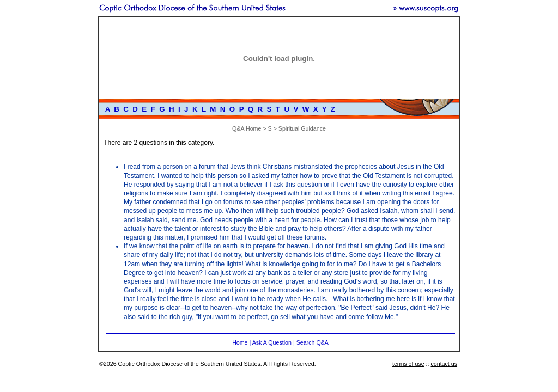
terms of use (408, 364)
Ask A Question (272, 342)
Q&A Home (247, 128)
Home (240, 342)
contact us (444, 364)
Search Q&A (313, 342)
